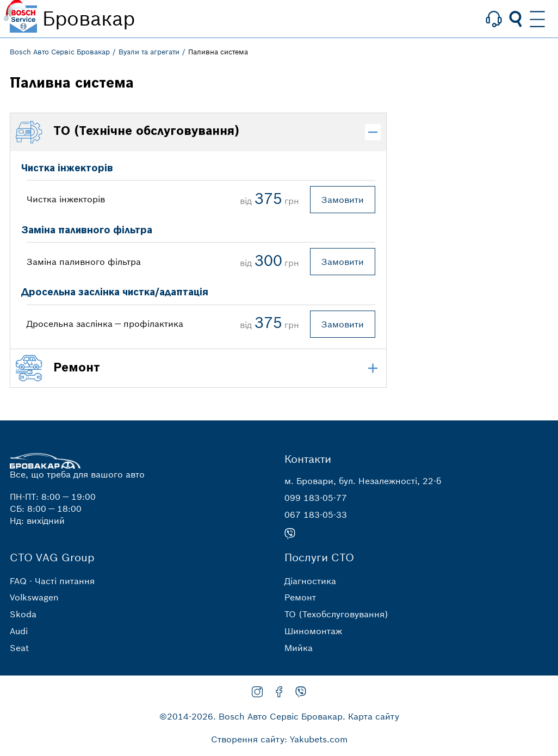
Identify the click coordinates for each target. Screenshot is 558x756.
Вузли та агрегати (149, 52)
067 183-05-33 (316, 515)
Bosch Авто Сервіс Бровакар (60, 52)
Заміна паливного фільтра (87, 230)
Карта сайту (374, 716)
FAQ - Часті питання (52, 581)
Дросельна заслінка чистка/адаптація (115, 292)
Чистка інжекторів (67, 168)
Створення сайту (248, 739)
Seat (19, 648)
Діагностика (310, 581)
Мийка (299, 648)
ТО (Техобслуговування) (336, 614)
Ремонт (300, 597)
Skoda (23, 614)
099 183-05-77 (316, 498)
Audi (19, 631)
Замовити (343, 200)
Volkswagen (34, 597)
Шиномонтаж (313, 631)
